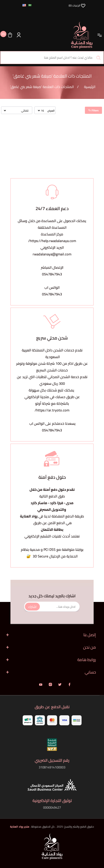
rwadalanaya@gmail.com (52, 254)
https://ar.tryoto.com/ (52, 410)
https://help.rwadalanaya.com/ (52, 241)
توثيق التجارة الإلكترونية (52, 801)
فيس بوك (69, 685)
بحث (98, 58)
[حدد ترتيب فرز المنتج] (16, 110)
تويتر (60, 685)
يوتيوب (41, 685)
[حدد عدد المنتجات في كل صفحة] (41, 110)
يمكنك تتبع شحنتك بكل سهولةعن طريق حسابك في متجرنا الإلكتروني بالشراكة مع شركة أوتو (52, 397)
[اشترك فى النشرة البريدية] (52, 607)
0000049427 (52, 807)
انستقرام (50, 685)
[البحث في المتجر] (52, 58)
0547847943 (52, 274)
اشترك (32, 606)
